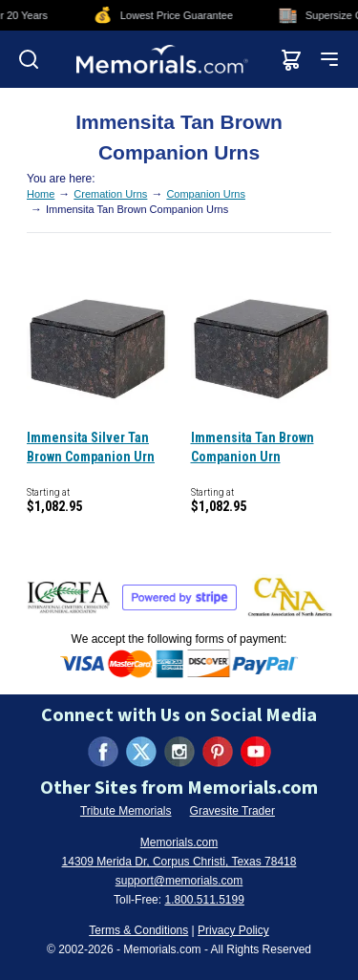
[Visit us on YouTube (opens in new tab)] (256, 752)
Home (41, 194)
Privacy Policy (233, 930)
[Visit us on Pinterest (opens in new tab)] (218, 752)
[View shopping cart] (291, 59)
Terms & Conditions (138, 930)
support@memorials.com (179, 881)
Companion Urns (206, 194)
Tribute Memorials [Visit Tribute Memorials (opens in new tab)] (126, 811)
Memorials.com (179, 842)
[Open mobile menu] (329, 59)
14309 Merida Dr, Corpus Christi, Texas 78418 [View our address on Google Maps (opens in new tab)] (179, 862)
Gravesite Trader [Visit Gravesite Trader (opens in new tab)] (232, 811)
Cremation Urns (110, 194)
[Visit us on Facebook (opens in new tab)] (103, 752)
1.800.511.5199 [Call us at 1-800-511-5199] (204, 900)
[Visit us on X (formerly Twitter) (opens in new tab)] (141, 752)
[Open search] (29, 59)
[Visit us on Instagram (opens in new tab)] (179, 752)
